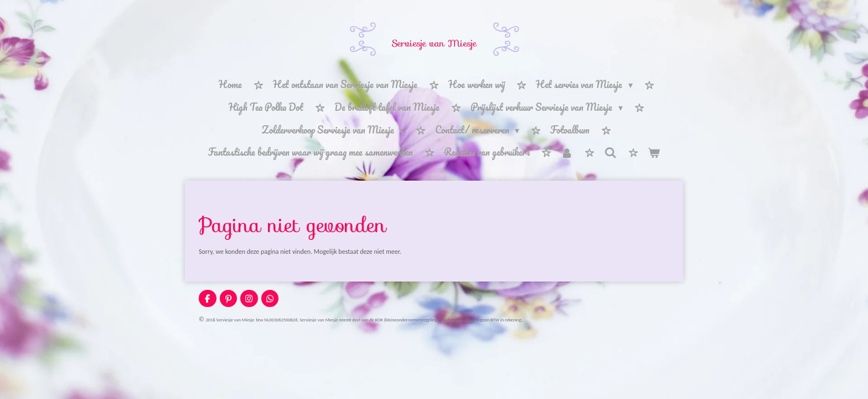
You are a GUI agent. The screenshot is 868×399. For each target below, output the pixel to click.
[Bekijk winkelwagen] (654, 153)
